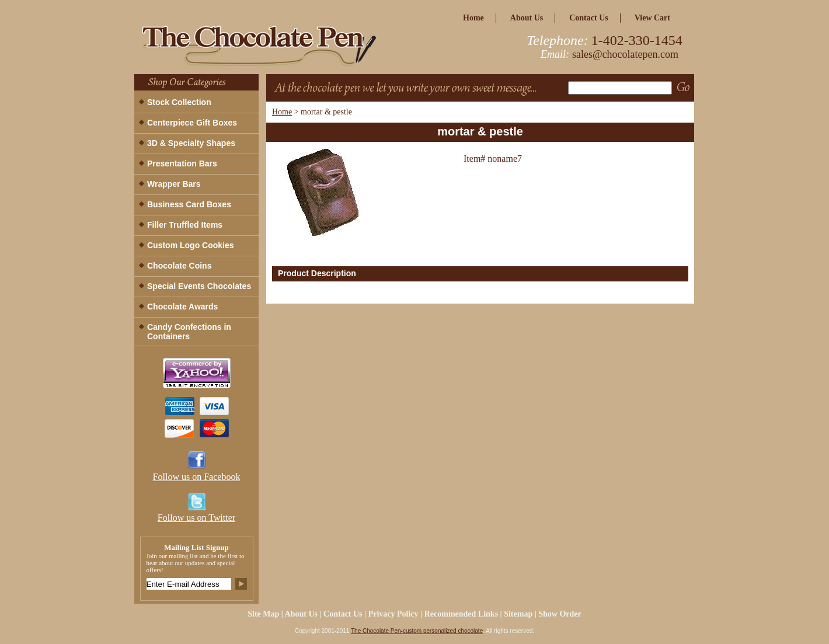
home (473, 18)
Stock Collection (179, 102)
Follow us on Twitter (196, 518)
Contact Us (589, 18)
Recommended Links (461, 614)
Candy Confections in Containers (189, 332)
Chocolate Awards (182, 307)
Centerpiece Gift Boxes (192, 123)
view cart (652, 18)
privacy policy (393, 614)
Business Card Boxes (189, 204)
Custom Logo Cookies (191, 245)
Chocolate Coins (179, 266)
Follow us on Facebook (197, 477)
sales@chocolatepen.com (625, 54)
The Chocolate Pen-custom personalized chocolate (417, 631)
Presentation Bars (182, 163)
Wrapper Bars (174, 184)
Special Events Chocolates (199, 286)
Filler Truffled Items (185, 225)
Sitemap (518, 614)
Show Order (560, 614)
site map (263, 614)
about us (527, 18)
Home (282, 112)
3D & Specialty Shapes (191, 143)
